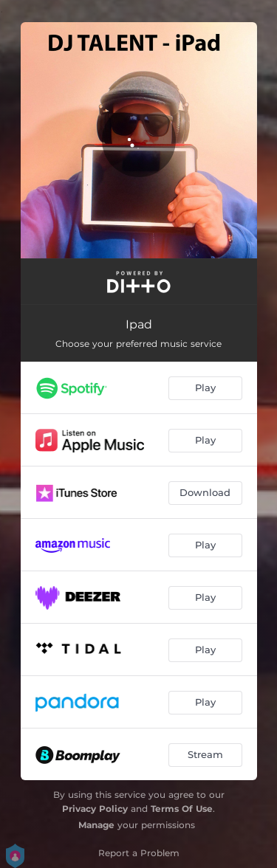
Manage (96, 825)
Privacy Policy (95, 809)
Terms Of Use (182, 809)
